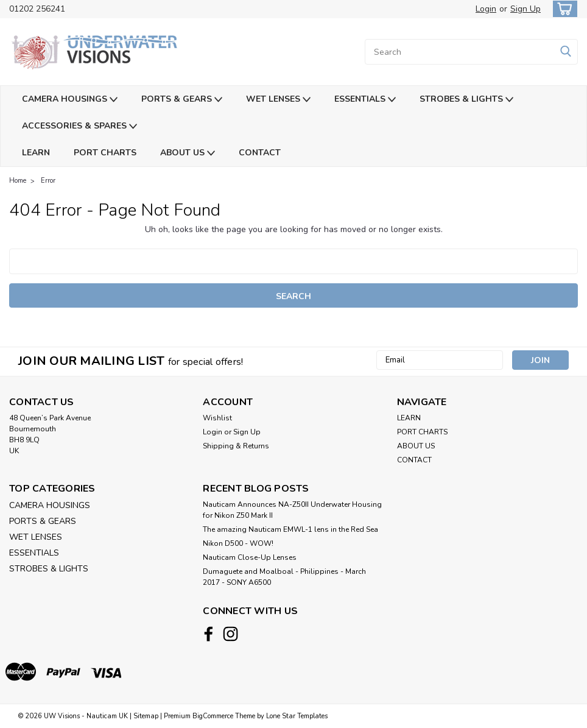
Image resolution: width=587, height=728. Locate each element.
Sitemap (146, 716)
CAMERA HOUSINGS (70, 100)
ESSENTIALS (365, 100)
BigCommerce (213, 716)
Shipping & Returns (236, 446)
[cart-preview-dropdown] (562, 9)
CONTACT (260, 153)
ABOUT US (188, 153)
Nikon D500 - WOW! (238, 543)
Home (18, 181)
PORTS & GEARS (182, 100)
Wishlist (217, 418)
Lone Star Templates (297, 716)
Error (48, 181)
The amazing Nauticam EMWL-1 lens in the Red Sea (290, 529)
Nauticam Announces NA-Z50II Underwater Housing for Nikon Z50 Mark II (292, 510)
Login (486, 9)
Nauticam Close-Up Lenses (250, 557)
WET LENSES (278, 100)
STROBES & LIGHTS (466, 100)
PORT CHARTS (105, 153)
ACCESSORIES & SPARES (79, 126)
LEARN (36, 153)
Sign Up (525, 9)
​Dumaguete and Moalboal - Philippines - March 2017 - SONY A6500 (284, 577)
